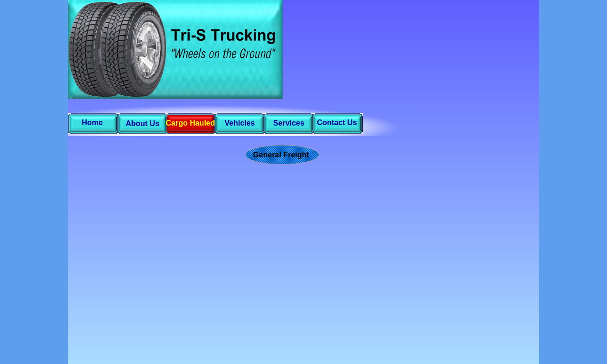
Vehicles (239, 123)
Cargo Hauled (190, 123)
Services (289, 123)
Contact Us (337, 123)
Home (92, 123)
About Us (143, 123)
